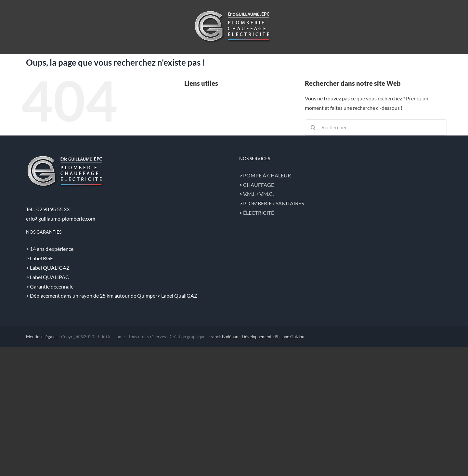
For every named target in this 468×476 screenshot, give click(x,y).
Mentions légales (42, 337)
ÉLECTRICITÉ (259, 213)
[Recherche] (313, 127)
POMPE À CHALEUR (267, 175)
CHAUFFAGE (259, 185)
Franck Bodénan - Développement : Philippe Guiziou (256, 337)
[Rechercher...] (376, 127)
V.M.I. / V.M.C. (258, 194)
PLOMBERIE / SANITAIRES (273, 203)
